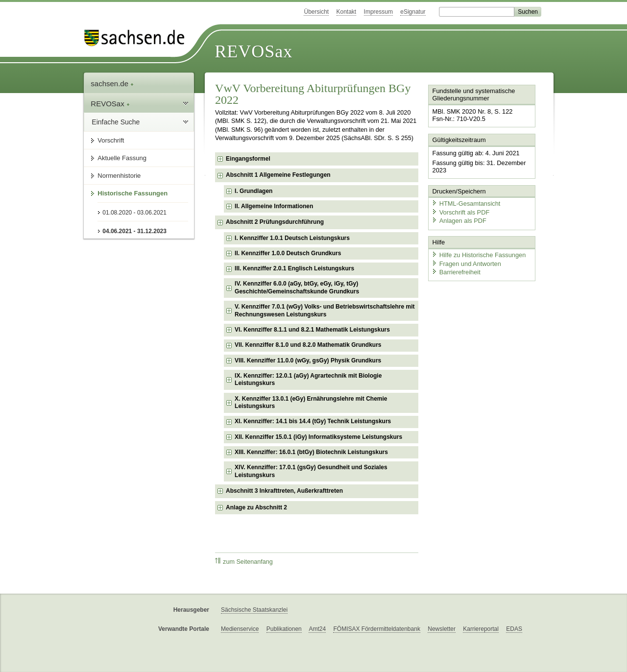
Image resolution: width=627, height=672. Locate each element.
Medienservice (240, 629)
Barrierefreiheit (456, 272)
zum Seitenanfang (244, 562)
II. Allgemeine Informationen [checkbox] (274, 206)
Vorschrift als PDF (460, 212)
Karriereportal (481, 629)
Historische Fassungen (133, 193)
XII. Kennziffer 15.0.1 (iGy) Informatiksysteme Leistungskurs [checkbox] (318, 437)
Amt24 (317, 629)
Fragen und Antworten (466, 263)
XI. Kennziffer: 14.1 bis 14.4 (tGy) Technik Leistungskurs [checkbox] (313, 421)
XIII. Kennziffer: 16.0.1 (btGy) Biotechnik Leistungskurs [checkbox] (311, 452)
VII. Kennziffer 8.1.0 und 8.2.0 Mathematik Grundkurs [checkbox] (308, 345)
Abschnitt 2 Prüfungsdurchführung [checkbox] (275, 222)
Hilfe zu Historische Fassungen (479, 254)
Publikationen (284, 629)
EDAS (514, 629)
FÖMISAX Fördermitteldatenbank (376, 629)
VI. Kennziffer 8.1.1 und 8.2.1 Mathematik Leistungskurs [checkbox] (312, 330)
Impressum (378, 12)
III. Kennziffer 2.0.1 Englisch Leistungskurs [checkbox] (294, 268)
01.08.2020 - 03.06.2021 (134, 213)
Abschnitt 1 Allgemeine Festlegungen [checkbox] (278, 175)
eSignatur (413, 12)
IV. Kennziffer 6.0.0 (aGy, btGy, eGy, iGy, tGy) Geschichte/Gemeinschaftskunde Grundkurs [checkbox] (297, 288)
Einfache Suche (116, 122)
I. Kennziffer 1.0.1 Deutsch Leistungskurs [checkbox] (292, 238)
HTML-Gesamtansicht (466, 204)
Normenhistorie (119, 176)
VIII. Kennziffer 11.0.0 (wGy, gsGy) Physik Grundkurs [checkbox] (308, 360)
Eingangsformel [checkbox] (248, 159)
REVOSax (253, 51)
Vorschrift (111, 140)
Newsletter (442, 629)
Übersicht (316, 12)
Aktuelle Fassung (122, 158)
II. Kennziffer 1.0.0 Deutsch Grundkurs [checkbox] (288, 253)
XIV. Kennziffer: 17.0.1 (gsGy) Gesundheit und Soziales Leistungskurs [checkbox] (311, 471)
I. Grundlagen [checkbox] (253, 191)
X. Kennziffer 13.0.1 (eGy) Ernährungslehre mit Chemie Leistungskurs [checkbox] (311, 403)
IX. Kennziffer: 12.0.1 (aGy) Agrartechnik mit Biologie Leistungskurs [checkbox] (308, 380)
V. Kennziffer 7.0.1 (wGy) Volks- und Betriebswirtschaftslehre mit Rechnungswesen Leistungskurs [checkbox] (325, 311)
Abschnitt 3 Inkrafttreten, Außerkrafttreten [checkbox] (284, 491)
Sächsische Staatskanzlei (254, 610)
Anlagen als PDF (459, 221)
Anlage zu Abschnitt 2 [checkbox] (256, 507)
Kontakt (347, 12)
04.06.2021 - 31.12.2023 (134, 231)
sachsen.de (112, 84)
